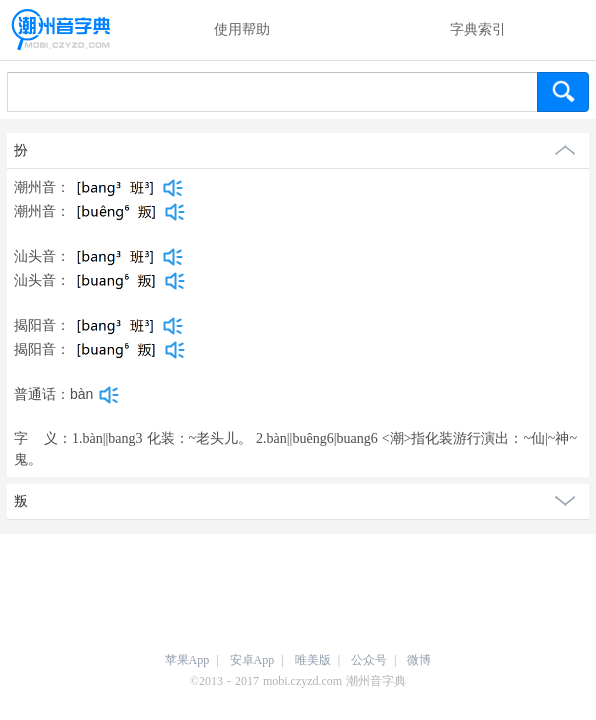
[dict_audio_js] (173, 188)
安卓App (252, 660)
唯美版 (313, 660)
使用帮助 (242, 29)
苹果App (187, 660)
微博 (419, 660)
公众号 (369, 660)
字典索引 (478, 29)
